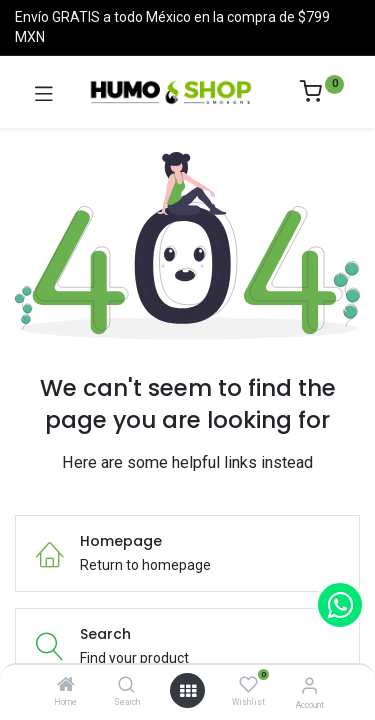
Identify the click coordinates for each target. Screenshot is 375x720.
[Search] (126, 686)
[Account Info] (309, 685)
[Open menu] (188, 691)
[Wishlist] (248, 685)
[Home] (66, 686)
